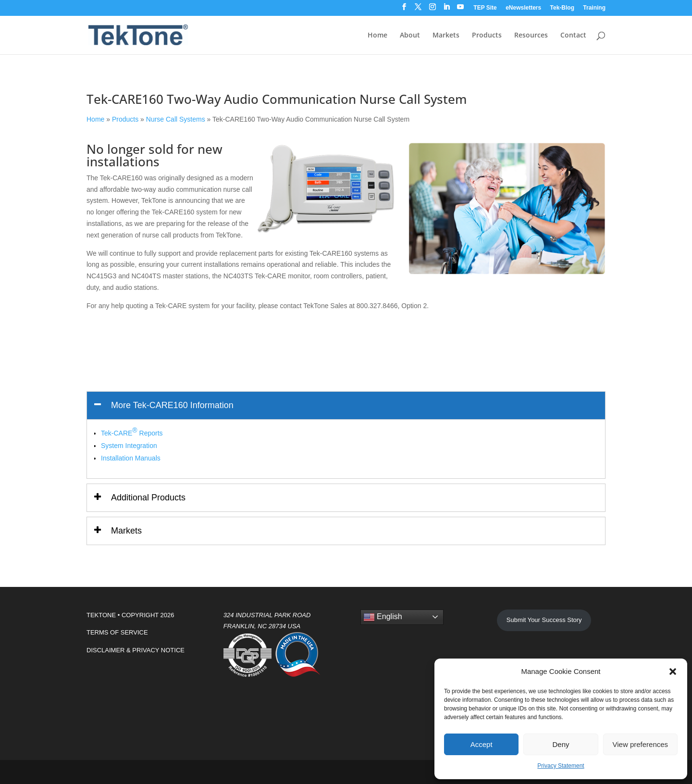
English (383, 617)
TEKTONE (101, 615)
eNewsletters (523, 8)
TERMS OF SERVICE (117, 632)
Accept (482, 744)
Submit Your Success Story (544, 620)
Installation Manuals (131, 458)
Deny (561, 744)
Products (487, 36)
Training (594, 8)
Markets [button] (126, 531)
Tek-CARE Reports (132, 432)
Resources (531, 36)
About (410, 36)
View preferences (641, 744)
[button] (673, 672)
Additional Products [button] (148, 498)
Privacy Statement (561, 766)
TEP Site (485, 8)
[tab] (346, 405)
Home (377, 36)
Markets (446, 36)
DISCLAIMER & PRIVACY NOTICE (136, 650)
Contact (573, 36)
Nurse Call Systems (176, 119)
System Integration (129, 446)
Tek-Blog (562, 8)
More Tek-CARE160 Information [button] (172, 405)
